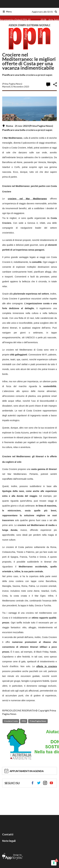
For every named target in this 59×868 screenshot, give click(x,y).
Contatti (8, 834)
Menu (7, 12)
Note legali (9, 841)
